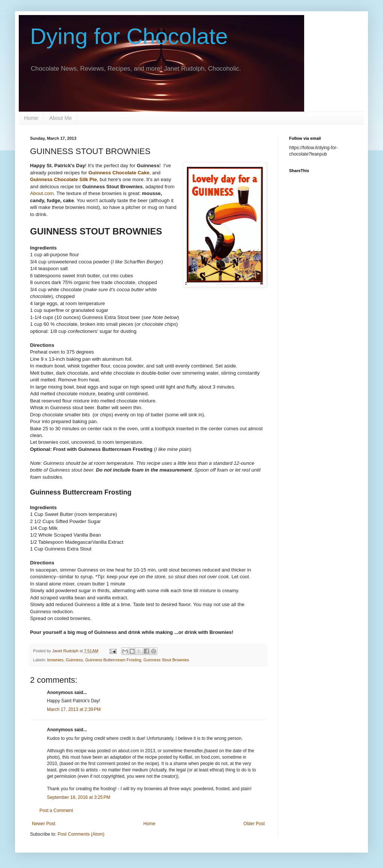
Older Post (254, 824)
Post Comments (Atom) (81, 834)
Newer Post (44, 824)
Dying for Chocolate (129, 36)
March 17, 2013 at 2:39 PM (74, 709)
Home (31, 118)
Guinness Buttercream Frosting (113, 660)
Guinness (74, 660)
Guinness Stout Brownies (166, 660)
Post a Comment (56, 811)
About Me (60, 118)
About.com (42, 193)
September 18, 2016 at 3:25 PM (78, 797)
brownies (55, 660)
